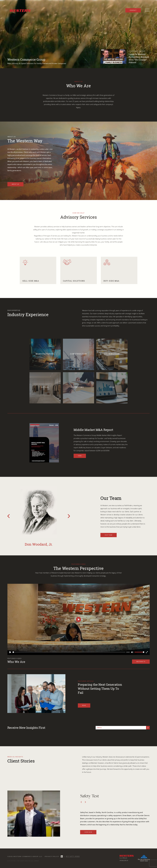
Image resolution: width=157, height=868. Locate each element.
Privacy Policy (52, 857)
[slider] (69, 652)
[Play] (10, 652)
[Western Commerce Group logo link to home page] (19, 10)
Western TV (141, 662)
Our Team (109, 535)
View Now (88, 832)
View (80, 456)
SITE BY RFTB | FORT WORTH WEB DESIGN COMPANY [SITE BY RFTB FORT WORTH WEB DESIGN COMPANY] (23, 861)
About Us (15, 184)
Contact (133, 10)
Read (84, 705)
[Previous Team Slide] (9, 516)
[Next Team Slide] (69, 516)
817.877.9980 (73, 856)
